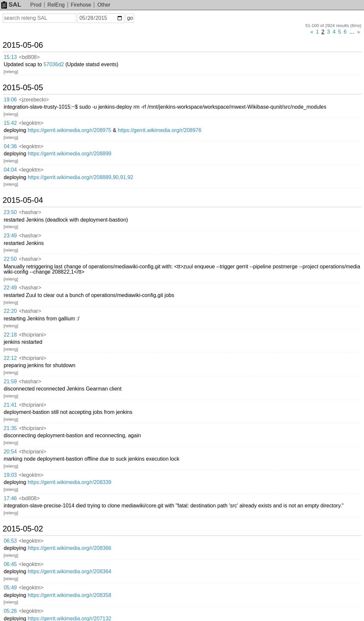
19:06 (10, 100)
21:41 (10, 405)
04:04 (10, 170)
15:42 (10, 123)
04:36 (10, 146)
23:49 (10, 236)
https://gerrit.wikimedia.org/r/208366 (69, 548)
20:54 (10, 452)
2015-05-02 (23, 529)
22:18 (10, 335)
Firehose (81, 5)
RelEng (56, 5)
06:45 (10, 564)
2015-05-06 (23, 45)
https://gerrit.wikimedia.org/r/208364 (69, 571)
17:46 (10, 498)
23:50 (10, 212)
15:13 (10, 57)
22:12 (10, 358)
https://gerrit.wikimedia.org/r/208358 (69, 595)
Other (104, 5)
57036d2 (54, 64)
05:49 (10, 588)
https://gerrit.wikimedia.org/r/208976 (159, 130)
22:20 (10, 311)
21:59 (10, 381)
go (130, 18)
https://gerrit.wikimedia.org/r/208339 (69, 482)
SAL (11, 4)
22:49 (10, 288)
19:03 (10, 475)
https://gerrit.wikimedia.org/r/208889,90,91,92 (80, 177)
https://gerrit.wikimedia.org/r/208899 (69, 154)
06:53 (10, 541)
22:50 (10, 259)
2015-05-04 (23, 200)
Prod (36, 5)
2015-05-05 (23, 88)
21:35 (10, 428)
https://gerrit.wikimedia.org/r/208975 (69, 130)
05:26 (10, 611)
